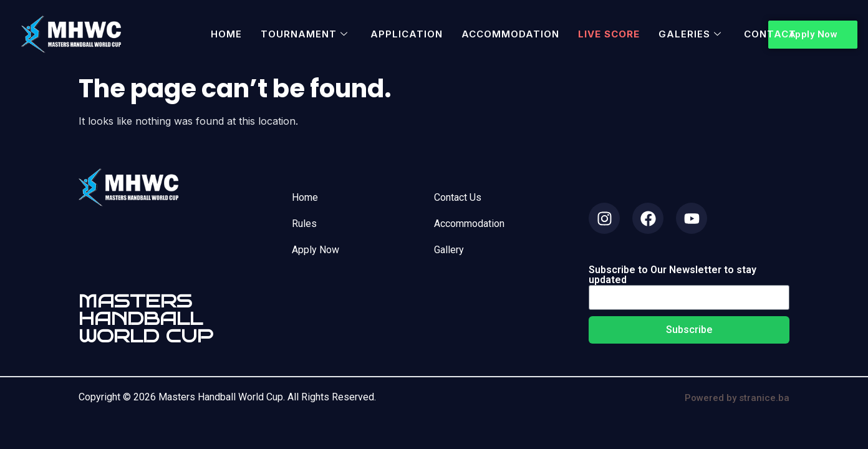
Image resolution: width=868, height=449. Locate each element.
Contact (770, 34)
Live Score (609, 34)
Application (407, 34)
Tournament (304, 34)
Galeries (690, 34)
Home (226, 34)
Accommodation (510, 34)
